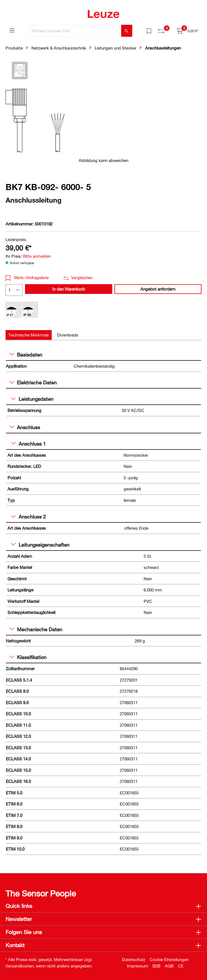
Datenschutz (134, 959)
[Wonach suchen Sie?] (75, 31)
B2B (156, 966)
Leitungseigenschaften (40, 545)
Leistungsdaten (32, 399)
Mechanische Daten (36, 629)
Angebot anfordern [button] (158, 289)
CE (181, 966)
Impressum (138, 966)
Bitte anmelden (37, 256)
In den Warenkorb (69, 289)
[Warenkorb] (188, 31)
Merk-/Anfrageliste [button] (27, 277)
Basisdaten (26, 355)
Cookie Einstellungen (169, 959)
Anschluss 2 (28, 517)
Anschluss (25, 427)
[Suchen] (127, 31)
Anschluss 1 (28, 444)
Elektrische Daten (33, 382)
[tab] (29, 335)
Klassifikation (28, 657)
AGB (169, 966)
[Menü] (12, 30)
